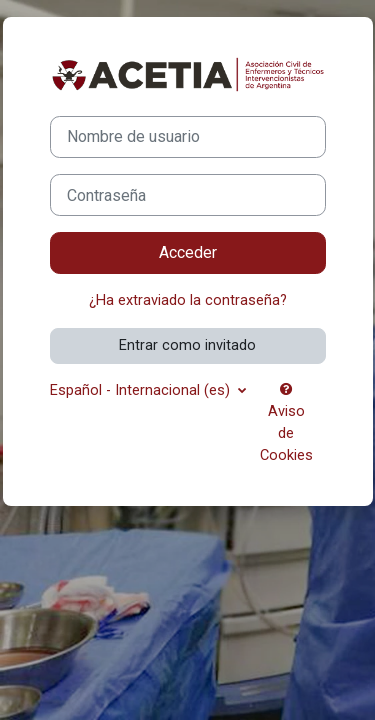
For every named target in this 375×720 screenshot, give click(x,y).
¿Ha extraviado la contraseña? (188, 300)
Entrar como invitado (187, 345)
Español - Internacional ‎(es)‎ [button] (142, 390)
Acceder (188, 252)
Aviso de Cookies (286, 423)
